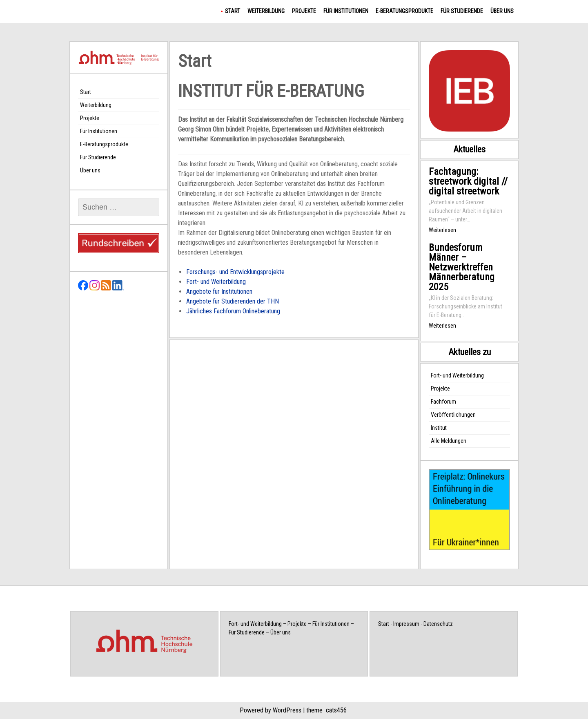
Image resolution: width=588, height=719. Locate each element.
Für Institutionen (346, 11)
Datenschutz (438, 624)
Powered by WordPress (271, 710)
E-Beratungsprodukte (404, 11)
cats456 (336, 710)
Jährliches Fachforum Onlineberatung (233, 311)
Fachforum (443, 402)
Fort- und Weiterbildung (216, 282)
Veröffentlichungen (453, 415)
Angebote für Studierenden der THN (233, 301)
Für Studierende (462, 11)
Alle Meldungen (449, 441)
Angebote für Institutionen (219, 291)
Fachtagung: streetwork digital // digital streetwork (468, 181)
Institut (439, 428)
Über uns (502, 11)
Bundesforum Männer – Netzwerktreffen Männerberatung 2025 (462, 267)
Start (233, 11)
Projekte (304, 11)
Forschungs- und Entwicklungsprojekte (235, 272)
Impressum (406, 624)
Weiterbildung (266, 11)
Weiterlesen (442, 230)
